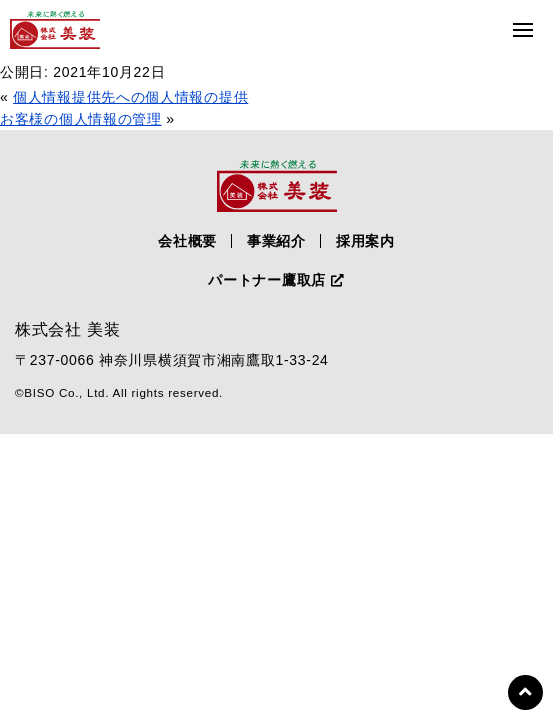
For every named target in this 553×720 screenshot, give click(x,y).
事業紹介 (276, 241)
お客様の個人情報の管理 (81, 119)
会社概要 (187, 241)
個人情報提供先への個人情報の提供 (130, 97)
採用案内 (365, 241)
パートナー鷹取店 (276, 280)
